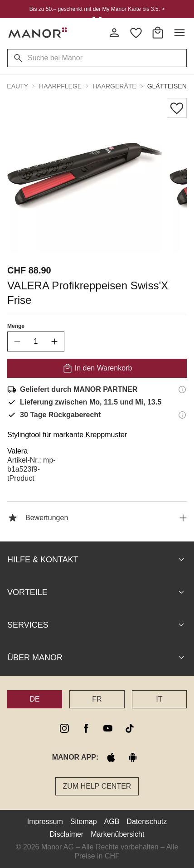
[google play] (133, 757)
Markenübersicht (117, 834)
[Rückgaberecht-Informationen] (182, 415)
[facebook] (86, 728)
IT (159, 699)
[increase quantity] (54, 341)
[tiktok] (130, 728)
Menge (16, 326)
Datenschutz (147, 822)
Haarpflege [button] (60, 86)
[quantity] (36, 341)
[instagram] (64, 728)
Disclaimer (67, 834)
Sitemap (84, 822)
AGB (112, 822)
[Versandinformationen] (182, 390)
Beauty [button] (15, 86)
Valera (17, 451)
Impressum (45, 822)
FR (97, 699)
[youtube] (108, 728)
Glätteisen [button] (167, 86)
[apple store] (111, 757)
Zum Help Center (97, 786)
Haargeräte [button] (114, 86)
